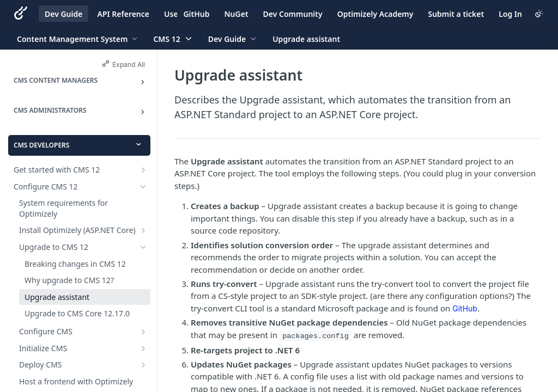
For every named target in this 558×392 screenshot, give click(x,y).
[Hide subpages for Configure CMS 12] (143, 187)
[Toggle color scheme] (539, 14)
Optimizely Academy (375, 14)
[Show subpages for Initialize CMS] (143, 348)
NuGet (236, 14)
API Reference (123, 14)
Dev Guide (63, 14)
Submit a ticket (456, 14)
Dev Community (293, 14)
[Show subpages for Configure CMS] (143, 332)
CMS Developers (41, 145)
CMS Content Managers (56, 80)
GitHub (196, 14)
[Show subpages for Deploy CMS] (143, 365)
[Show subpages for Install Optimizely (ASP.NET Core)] (143, 230)
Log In (510, 14)
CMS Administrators (50, 110)
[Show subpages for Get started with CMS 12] (143, 170)
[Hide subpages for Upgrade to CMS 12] (143, 247)
